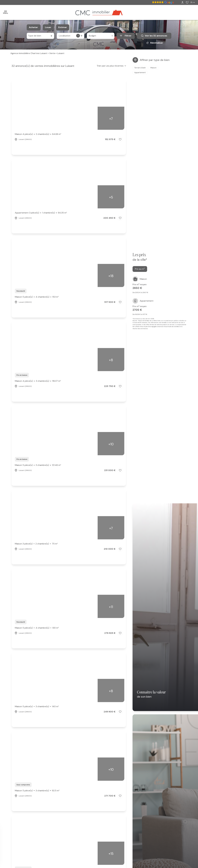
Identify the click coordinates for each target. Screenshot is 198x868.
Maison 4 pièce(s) (38, 135)
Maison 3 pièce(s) (36, 545)
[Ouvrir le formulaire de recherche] (126, 36)
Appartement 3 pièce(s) (41, 214)
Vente (52, 54)
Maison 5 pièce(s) (37, 298)
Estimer (63, 27)
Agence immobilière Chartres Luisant (29, 54)
